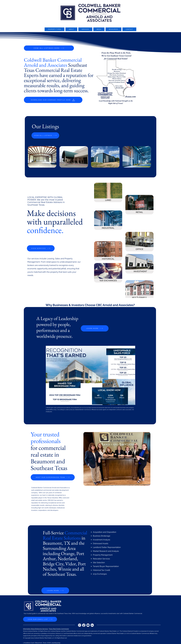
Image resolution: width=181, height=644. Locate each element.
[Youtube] (131, 20)
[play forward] (151, 157)
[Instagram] (123, 20)
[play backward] (30, 157)
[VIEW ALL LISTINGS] (45, 135)
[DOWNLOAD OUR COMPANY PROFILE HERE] (53, 100)
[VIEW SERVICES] (41, 248)
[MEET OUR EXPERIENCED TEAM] (53, 477)
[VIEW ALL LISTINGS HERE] (49, 48)
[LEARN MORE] (95, 328)
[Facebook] (127, 20)
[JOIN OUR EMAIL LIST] (40, 619)
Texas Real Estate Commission (59, 629)
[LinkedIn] (135, 20)
